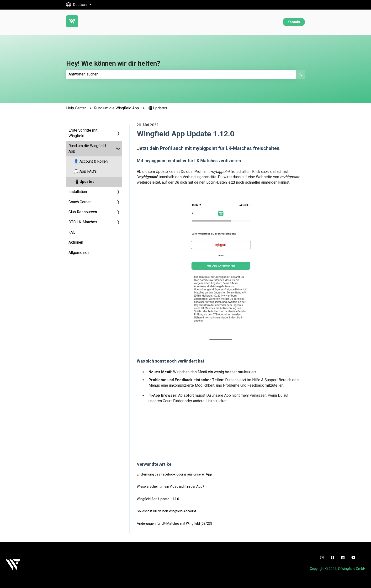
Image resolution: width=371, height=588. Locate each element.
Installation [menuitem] (78, 192)
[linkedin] (343, 557)
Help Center (76, 108)
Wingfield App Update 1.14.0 (158, 499)
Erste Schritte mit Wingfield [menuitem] (83, 133)
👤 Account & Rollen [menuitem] (91, 161)
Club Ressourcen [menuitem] (83, 212)
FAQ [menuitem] (72, 232)
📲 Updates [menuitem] (84, 182)
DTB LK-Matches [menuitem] (83, 222)
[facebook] (332, 557)
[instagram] (322, 557)
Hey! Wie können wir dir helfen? (113, 63)
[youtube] (353, 557)
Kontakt (294, 22)
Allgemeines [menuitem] (79, 253)
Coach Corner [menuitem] (80, 202)
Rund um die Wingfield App (117, 108)
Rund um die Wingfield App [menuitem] (87, 148)
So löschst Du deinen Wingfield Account (166, 511)
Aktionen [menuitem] (76, 242)
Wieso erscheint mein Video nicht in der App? (170, 486)
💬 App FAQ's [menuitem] (85, 171)
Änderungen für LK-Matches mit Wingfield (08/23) (174, 524)
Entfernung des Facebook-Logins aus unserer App (174, 474)
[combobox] (181, 74)
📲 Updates (157, 108)
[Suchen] (300, 74)
